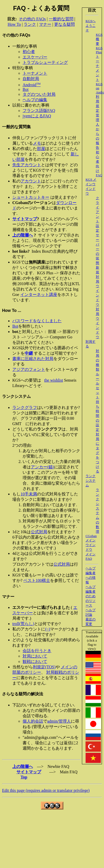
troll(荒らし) (23, 624)
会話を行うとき (37, 651)
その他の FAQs (32, 19)
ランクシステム (91, 481)
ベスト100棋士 (37, 580)
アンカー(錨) (42, 467)
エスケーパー (35, 57)
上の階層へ (23, 766)
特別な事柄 (23, 68)
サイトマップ (29, 772)
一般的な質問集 (16, 127)
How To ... (12, 310)
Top (24, 777)
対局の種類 (97, 360)
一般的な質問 (61, 19)
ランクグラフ (25, 407)
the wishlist (54, 380)
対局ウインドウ (97, 323)
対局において (35, 656)
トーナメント (35, 73)
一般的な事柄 (25, 46)
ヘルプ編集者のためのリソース (91, 596)
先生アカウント (27, 165)
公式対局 (39, 532)
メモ (37, 143)
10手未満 (29, 494)
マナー (45, 24)
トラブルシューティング (45, 62)
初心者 (29, 52)
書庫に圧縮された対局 (33, 359)
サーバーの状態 (97, 249)
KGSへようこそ (91, 26)
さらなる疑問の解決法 (23, 694)
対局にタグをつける (97, 453)
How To (14, 24)
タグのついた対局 (39, 94)
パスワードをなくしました (37, 321)
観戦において (35, 661)
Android (32, 85)
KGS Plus (99, 50)
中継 (29, 353)
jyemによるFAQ (37, 116)
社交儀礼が (44, 640)
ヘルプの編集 (35, 100)
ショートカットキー (31, 197)
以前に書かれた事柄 (31, 105)
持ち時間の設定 (97, 416)
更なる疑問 (64, 24)
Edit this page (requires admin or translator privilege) (46, 790)
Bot (26, 89)
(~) (48, 629)
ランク (30, 24)
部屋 (41, 149)
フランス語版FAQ (39, 111)
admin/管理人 (59, 721)
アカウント (31, 181)
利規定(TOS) (44, 667)
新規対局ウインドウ (97, 286)
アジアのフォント (29, 369)
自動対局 (31, 79)
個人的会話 (33, 721)
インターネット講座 (39, 295)
